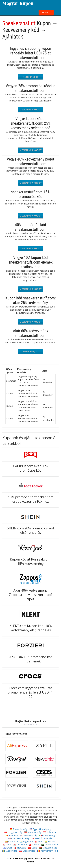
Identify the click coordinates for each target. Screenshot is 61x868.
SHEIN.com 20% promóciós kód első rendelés (30, 530)
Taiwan (34, 845)
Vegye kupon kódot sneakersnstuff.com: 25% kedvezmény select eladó (30, 123)
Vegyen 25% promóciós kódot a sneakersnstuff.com (30, 88)
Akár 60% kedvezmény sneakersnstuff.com (30, 333)
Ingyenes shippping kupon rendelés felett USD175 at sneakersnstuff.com (30, 53)
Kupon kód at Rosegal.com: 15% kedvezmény (31, 561)
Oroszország (27, 851)
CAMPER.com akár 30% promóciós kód (30, 468)
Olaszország (47, 835)
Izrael (8, 848)
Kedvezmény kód (48, 851)
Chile (48, 838)
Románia (12, 835)
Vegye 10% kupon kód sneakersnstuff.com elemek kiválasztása (31, 262)
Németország (33, 832)
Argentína (26, 841)
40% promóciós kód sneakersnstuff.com (30, 227)
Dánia (33, 848)
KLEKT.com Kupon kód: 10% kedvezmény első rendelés (31, 628)
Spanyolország (19, 829)
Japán (7, 845)
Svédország (10, 851)
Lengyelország (13, 832)
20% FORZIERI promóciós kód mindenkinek (31, 659)
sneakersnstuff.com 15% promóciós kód (30, 194)
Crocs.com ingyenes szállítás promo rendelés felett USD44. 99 (30, 692)
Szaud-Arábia (50, 845)
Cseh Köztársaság (19, 838)
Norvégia (20, 848)
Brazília (50, 841)
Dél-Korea (20, 845)
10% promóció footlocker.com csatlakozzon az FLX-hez (31, 499)
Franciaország (28, 835)
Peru (39, 841)
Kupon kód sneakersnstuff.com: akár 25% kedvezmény (30, 300)
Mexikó (37, 838)
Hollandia (50, 832)
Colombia (11, 841)
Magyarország (48, 848)
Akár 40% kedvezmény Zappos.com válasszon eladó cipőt (31, 595)
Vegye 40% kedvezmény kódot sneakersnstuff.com (31, 161)
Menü (46, 12)
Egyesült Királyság (40, 829)
